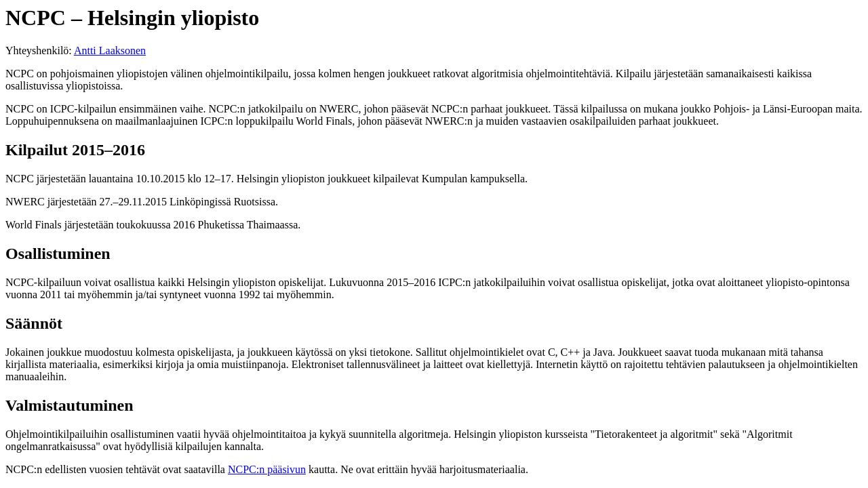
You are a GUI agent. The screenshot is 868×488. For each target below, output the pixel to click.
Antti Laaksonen (110, 50)
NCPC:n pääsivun (267, 469)
